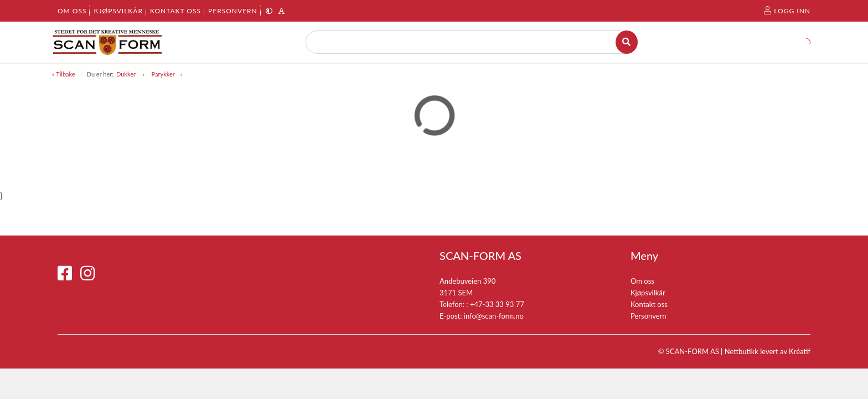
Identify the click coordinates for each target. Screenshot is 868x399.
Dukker (127, 74)
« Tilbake (64, 74)
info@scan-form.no (494, 316)
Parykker (163, 74)
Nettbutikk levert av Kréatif (768, 351)
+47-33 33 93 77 (497, 304)
